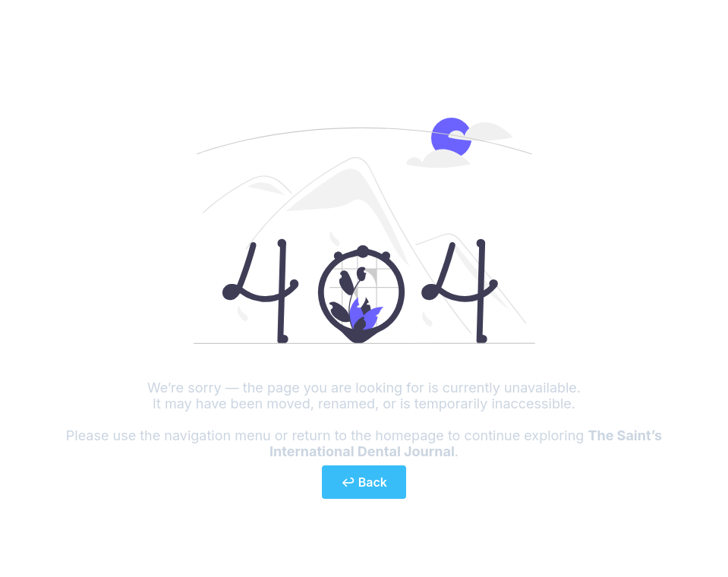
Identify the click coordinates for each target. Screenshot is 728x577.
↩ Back (364, 482)
